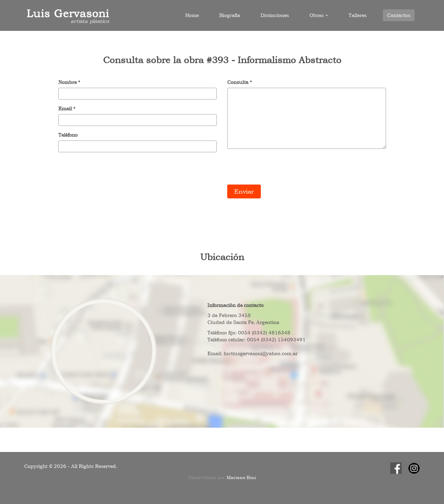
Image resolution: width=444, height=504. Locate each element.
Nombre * (69, 82)
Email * (67, 109)
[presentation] (280, 168)
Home (192, 15)
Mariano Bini (241, 477)
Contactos (399, 15)
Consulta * (240, 82)
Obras (319, 15)
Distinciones (275, 15)
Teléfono (68, 135)
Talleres (358, 15)
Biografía (230, 15)
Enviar (244, 191)
